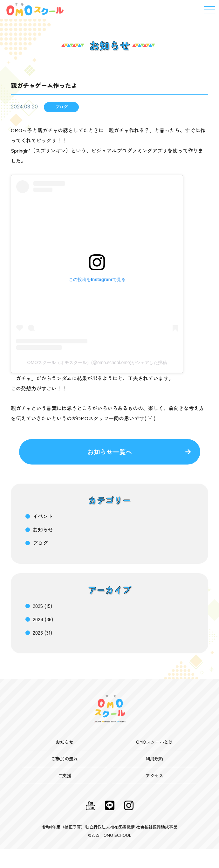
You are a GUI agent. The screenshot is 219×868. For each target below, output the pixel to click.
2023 (38, 632)
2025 (38, 606)
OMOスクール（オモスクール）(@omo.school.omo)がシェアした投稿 (97, 362)
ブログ (40, 543)
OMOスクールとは (154, 742)
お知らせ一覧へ (110, 452)
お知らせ (43, 529)
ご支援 (65, 775)
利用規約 (154, 759)
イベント (43, 516)
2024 (38, 619)
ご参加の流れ (65, 759)
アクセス (154, 775)
